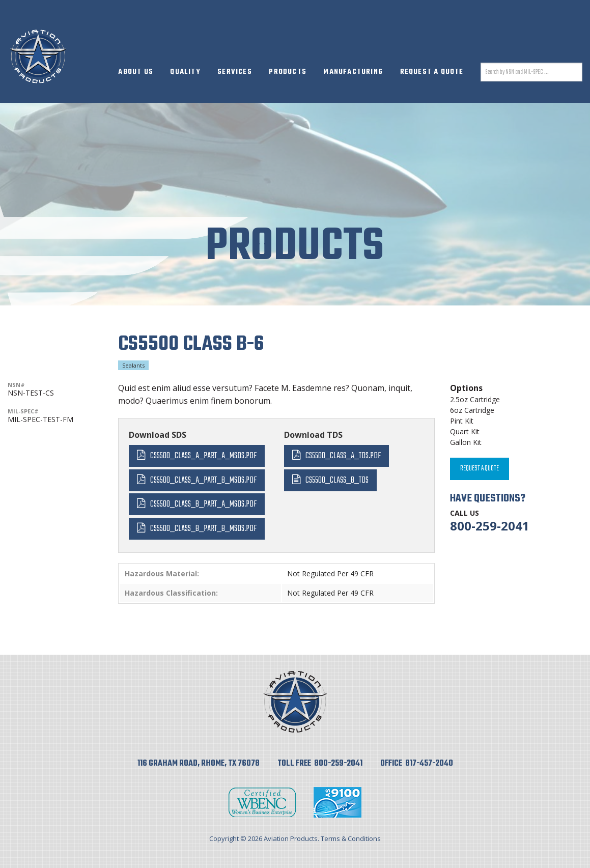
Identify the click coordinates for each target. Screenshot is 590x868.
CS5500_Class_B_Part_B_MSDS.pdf (203, 529)
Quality (185, 72)
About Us (136, 72)
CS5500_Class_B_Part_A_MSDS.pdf (203, 504)
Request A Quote (432, 72)
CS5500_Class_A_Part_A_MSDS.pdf (203, 456)
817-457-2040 (429, 764)
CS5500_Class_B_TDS (337, 480)
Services (235, 72)
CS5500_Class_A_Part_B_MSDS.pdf (203, 480)
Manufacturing (353, 72)
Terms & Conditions (351, 838)
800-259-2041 (490, 526)
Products (288, 72)
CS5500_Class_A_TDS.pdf (343, 456)
